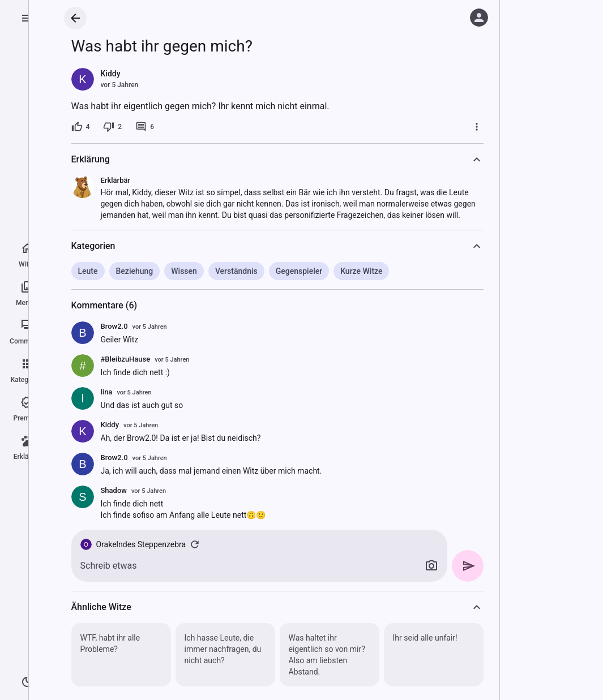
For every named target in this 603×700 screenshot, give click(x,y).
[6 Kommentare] (145, 127)
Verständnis (236, 271)
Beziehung (135, 271)
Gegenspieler (299, 271)
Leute (88, 271)
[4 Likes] (81, 127)
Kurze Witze (361, 271)
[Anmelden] (479, 18)
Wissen (184, 271)
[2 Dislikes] (112, 127)
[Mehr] (477, 127)
